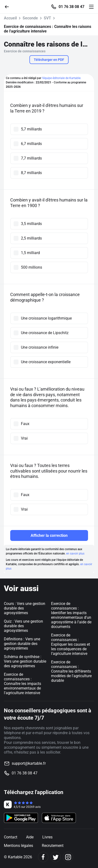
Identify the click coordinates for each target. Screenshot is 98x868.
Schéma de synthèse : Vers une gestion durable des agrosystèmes (25, 661)
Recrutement (53, 846)
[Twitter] (56, 857)
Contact (11, 837)
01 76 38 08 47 (71, 7)
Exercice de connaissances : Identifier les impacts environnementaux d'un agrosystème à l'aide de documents (71, 615)
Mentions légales (18, 846)
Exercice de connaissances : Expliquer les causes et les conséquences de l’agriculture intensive (71, 644)
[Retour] (9, 6)
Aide (30, 837)
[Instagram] (68, 857)
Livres (47, 837)
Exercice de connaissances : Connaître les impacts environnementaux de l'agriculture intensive (22, 684)
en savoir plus (75, 554)
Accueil (10, 18)
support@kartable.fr (29, 763)
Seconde (30, 18)
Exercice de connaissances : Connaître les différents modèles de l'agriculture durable (71, 671)
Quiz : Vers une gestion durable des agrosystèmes (23, 626)
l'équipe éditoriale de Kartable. (62, 78)
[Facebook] (43, 857)
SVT (47, 18)
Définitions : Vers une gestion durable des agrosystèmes (22, 644)
